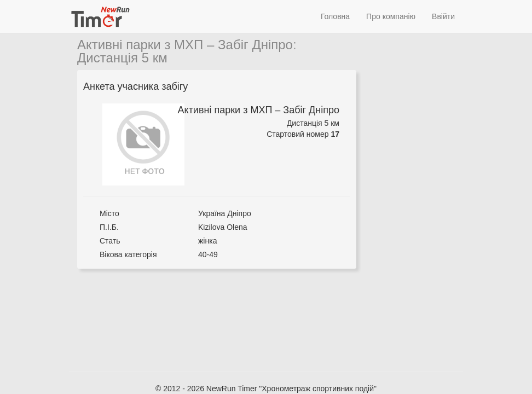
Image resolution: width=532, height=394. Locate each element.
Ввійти (443, 16)
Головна (335, 16)
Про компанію (391, 16)
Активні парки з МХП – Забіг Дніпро (185, 45)
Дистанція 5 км (122, 58)
